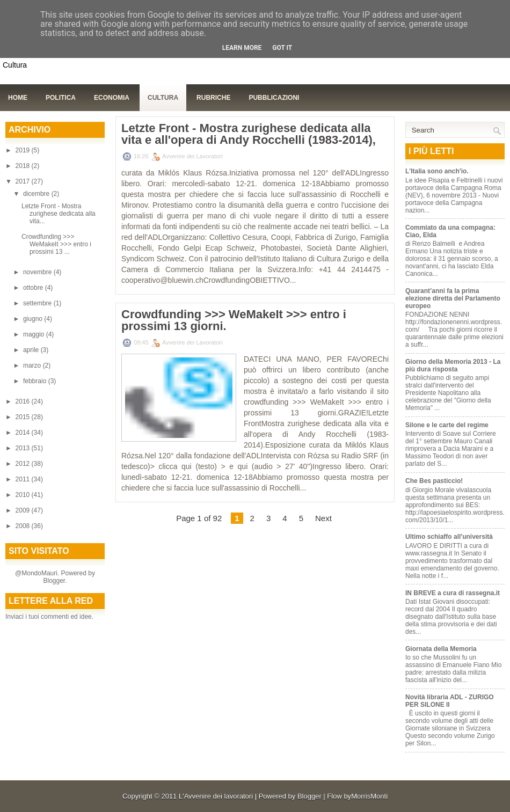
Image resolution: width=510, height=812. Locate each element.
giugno (34, 319)
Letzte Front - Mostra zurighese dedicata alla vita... (59, 214)
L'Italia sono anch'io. (437, 171)
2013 (24, 448)
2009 (24, 510)
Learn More (242, 48)
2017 (24, 181)
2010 (24, 495)
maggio (35, 334)
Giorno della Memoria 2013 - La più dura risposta (453, 365)
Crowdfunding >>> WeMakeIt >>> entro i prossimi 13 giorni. (234, 320)
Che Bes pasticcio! (434, 481)
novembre (38, 272)
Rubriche (213, 98)
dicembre (37, 194)
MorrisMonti (369, 796)
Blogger (54, 581)
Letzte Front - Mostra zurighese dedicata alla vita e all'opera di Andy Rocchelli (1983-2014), (249, 134)
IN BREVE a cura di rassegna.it (453, 593)
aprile (32, 350)
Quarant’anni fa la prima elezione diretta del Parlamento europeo (453, 298)
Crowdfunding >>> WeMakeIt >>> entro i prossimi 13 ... (56, 244)
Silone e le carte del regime (447, 425)
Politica (61, 98)
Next (323, 518)
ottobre (34, 288)
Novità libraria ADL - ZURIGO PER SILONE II (450, 701)
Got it (282, 48)
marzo (33, 365)
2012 (24, 464)
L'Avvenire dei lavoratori (216, 796)
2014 (24, 433)
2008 (24, 526)
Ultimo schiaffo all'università (449, 537)
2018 (24, 166)
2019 (24, 150)
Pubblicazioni (274, 98)
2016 (24, 401)
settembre (38, 303)
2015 (24, 417)
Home (18, 98)
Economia (112, 98)
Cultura (163, 98)
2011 (24, 479)
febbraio (36, 381)
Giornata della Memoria (441, 649)
